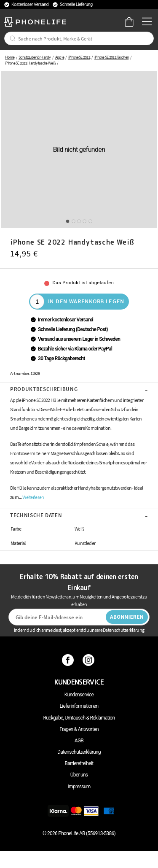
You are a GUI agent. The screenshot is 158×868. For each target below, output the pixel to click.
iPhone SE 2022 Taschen (111, 57)
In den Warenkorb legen (86, 301)
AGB (79, 741)
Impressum (79, 787)
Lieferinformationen (79, 706)
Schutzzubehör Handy (35, 57)
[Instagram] (90, 660)
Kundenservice (79, 695)
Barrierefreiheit (79, 763)
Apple (60, 57)
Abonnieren (127, 617)
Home (10, 57)
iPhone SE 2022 (79, 57)
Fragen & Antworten (79, 729)
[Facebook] (69, 660)
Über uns (79, 775)
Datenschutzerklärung (79, 752)
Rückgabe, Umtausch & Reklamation (79, 718)
